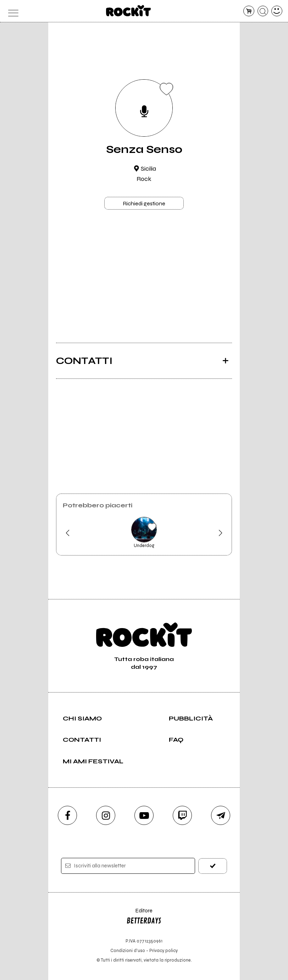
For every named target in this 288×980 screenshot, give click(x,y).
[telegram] (221, 815)
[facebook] (67, 815)
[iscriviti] (213, 866)
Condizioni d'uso (128, 950)
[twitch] (182, 815)
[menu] (11, 11)
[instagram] (106, 815)
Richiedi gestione (144, 203)
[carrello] (249, 11)
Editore (144, 917)
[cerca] (263, 11)
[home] (129, 11)
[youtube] (144, 815)
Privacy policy (164, 950)
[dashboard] (277, 11)
